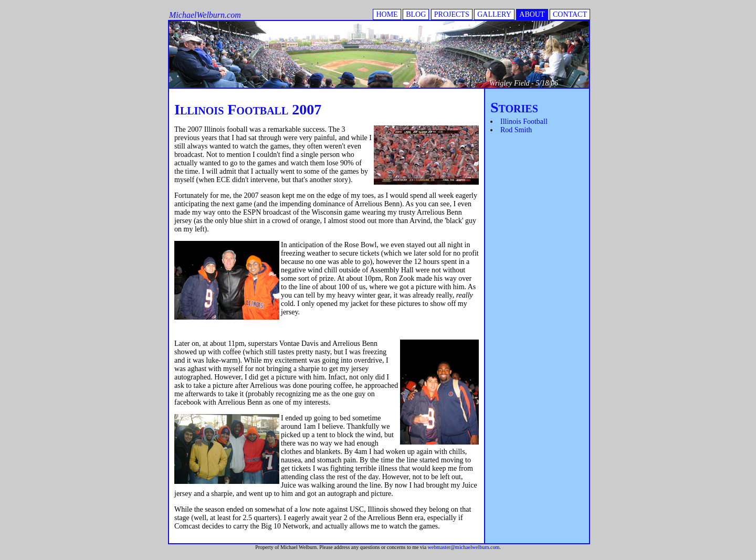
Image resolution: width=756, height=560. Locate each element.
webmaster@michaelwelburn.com (464, 547)
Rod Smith (516, 130)
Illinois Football (524, 121)
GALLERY (494, 14)
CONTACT (570, 14)
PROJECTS (452, 14)
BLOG (416, 14)
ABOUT (532, 14)
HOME (387, 14)
